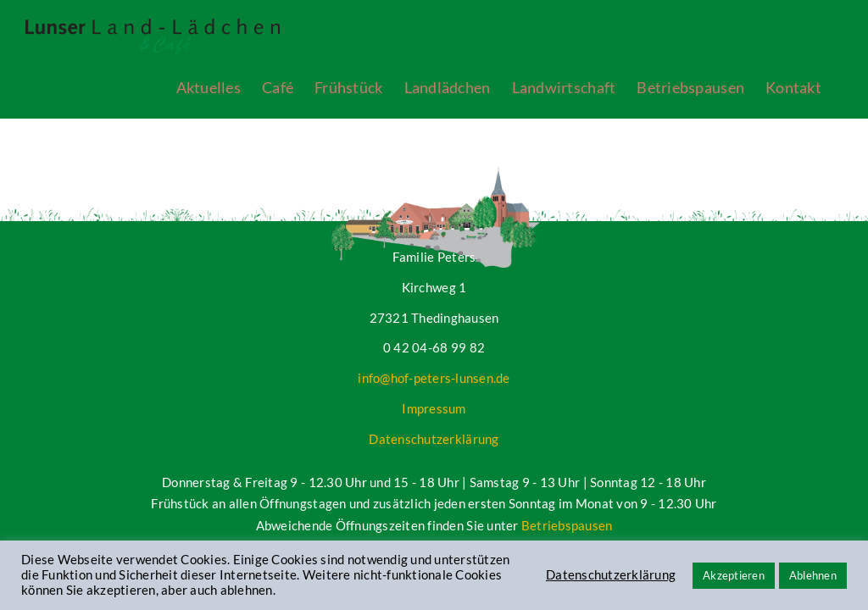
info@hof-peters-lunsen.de (434, 378)
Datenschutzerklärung (434, 439)
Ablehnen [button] (813, 575)
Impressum (434, 408)
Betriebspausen (567, 525)
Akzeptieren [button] (734, 575)
